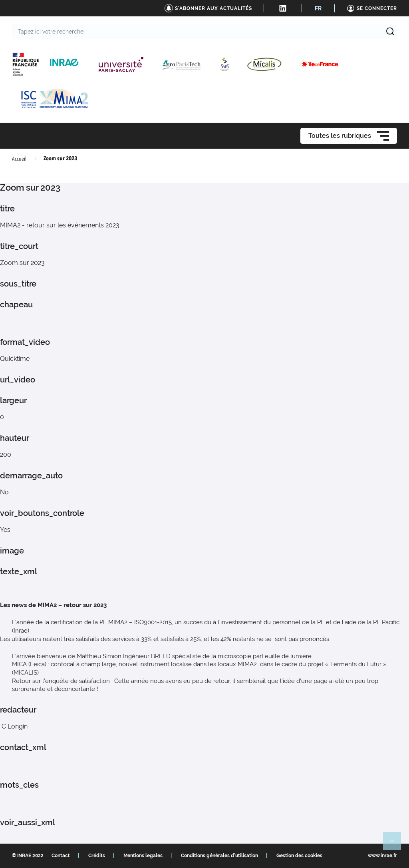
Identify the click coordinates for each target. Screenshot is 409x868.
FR (318, 8)
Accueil (19, 159)
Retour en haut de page (395, 844)
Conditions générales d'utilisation (219, 856)
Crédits (97, 856)
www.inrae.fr (382, 856)
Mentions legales (143, 856)
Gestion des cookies (299, 856)
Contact (61, 856)
